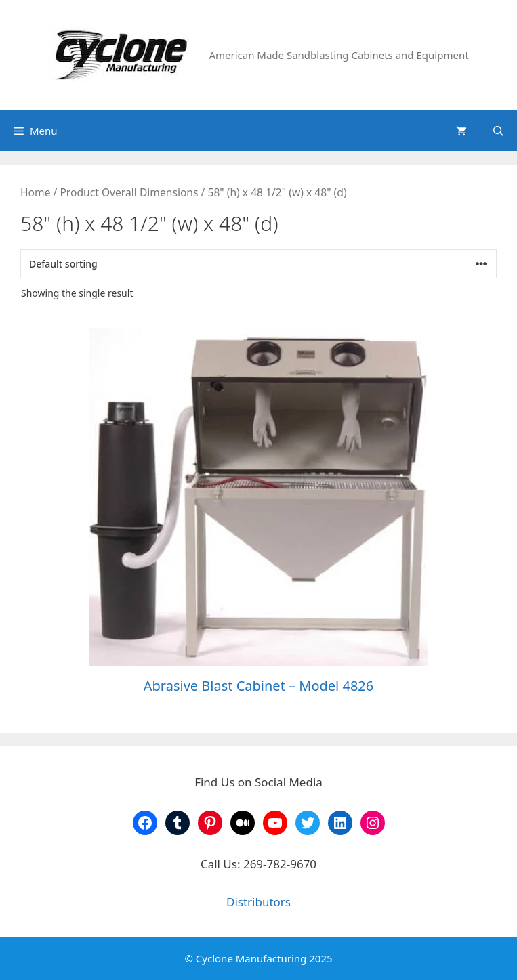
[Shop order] (258, 264)
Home (35, 192)
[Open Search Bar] (498, 131)
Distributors (258, 902)
